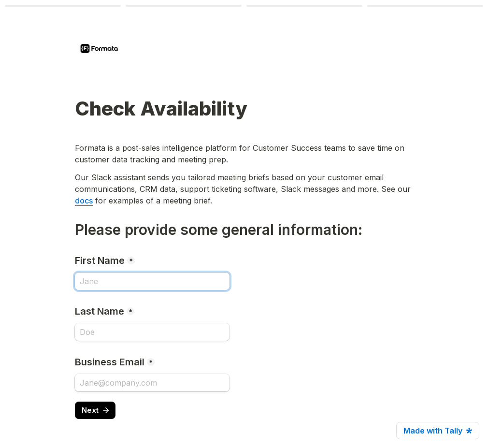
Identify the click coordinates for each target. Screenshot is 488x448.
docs (84, 201)
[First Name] (152, 281)
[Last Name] (152, 332)
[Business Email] (152, 383)
